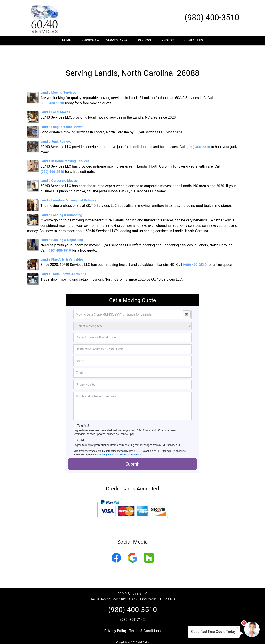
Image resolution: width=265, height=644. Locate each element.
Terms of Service (165, 635)
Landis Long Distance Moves (62, 114)
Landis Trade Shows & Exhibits (63, 261)
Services (91, 42)
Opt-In (81, 427)
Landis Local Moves (55, 99)
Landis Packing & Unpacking (62, 227)
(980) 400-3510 (212, 18)
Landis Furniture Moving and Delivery (68, 187)
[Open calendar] (187, 301)
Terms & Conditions (131, 441)
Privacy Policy (107, 441)
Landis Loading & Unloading (61, 202)
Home (66, 40)
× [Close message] (238, 628)
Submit (132, 451)
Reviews (144, 40)
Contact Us (194, 40)
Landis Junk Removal (56, 128)
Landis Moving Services (58, 79)
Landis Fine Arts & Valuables (62, 246)
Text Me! (83, 413)
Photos (168, 40)
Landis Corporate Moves (59, 168)
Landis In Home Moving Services (65, 148)
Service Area (117, 40)
